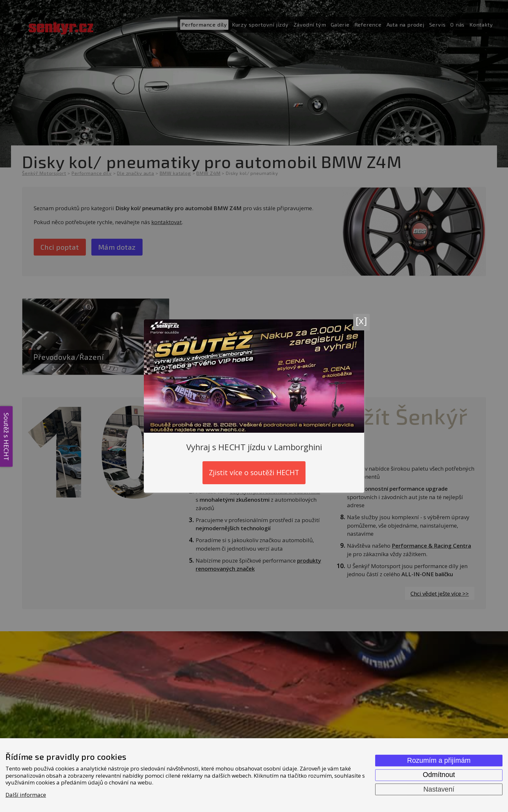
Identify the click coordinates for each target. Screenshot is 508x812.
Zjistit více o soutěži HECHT (254, 472)
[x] (361, 320)
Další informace (26, 795)
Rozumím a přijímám (439, 761)
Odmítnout (439, 775)
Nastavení (439, 789)
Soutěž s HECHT (6, 436)
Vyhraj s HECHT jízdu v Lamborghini (254, 447)
